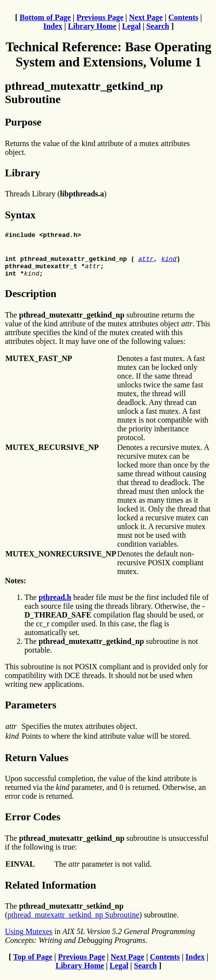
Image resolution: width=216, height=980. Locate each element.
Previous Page (100, 17)
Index (53, 26)
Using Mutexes (29, 937)
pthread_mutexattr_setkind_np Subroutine (73, 921)
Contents (183, 17)
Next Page (146, 17)
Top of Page (33, 963)
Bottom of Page (45, 17)
